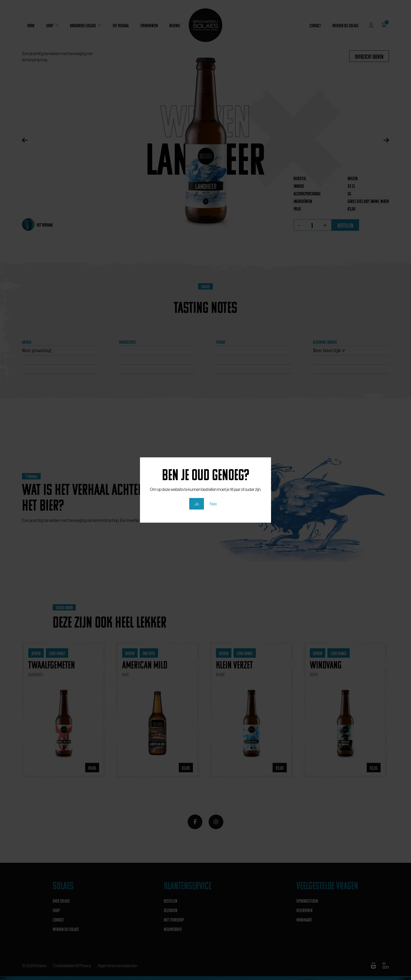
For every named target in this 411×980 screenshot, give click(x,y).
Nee (213, 504)
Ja (197, 504)
